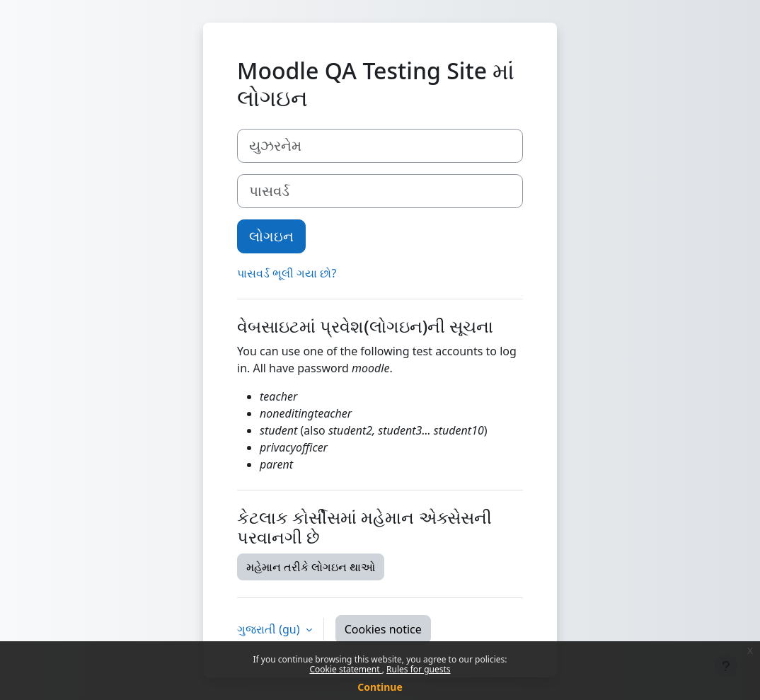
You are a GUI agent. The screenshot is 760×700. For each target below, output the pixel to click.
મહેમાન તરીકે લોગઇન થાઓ (311, 567)
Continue (380, 687)
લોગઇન (271, 236)
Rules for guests (418, 669)
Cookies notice (383, 629)
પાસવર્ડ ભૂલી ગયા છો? (287, 273)
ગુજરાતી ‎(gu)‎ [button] (270, 629)
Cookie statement (345, 669)
